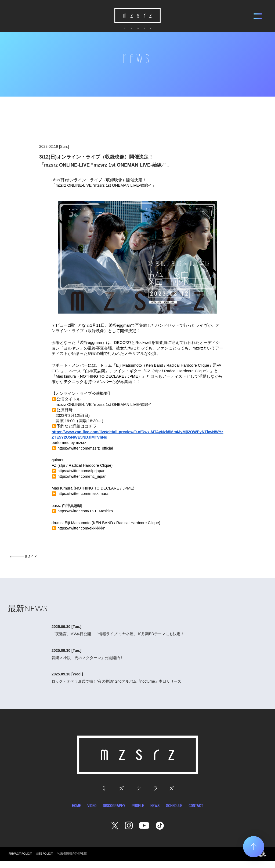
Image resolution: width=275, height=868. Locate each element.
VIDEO (92, 813)
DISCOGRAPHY (114, 813)
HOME (76, 813)
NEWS (155, 813)
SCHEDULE (174, 813)
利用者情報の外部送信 (72, 860)
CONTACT (196, 813)
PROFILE (138, 813)
